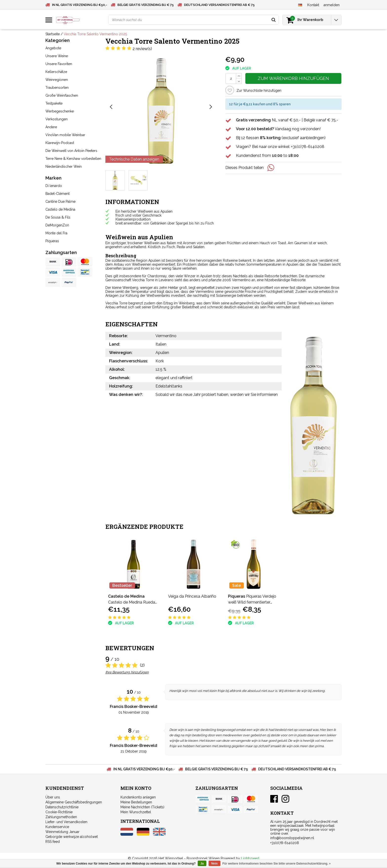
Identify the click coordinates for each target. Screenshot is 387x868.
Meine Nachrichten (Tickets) (142, 807)
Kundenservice (57, 827)
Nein (214, 864)
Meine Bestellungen (136, 802)
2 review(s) (142, 49)
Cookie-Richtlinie (59, 812)
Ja (202, 864)
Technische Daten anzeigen (134, 159)
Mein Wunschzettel (136, 812)
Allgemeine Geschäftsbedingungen (74, 802)
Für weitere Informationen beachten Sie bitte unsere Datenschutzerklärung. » (277, 864)
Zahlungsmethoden (61, 817)
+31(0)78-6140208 (285, 843)
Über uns (53, 797)
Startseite (53, 34)
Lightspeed (250, 858)
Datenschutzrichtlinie (62, 807)
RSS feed (53, 842)
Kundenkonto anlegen (138, 797)
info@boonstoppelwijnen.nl (292, 838)
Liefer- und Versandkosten (66, 822)
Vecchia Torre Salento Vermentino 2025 (95, 34)
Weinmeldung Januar (62, 832)
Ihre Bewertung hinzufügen (127, 672)
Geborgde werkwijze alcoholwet (72, 837)
